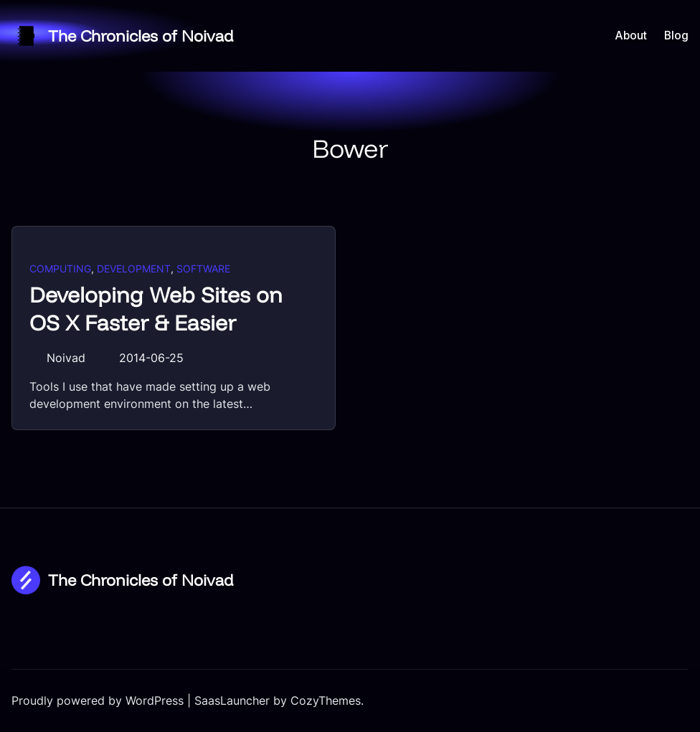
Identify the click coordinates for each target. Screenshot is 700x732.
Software (203, 268)
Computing (60, 268)
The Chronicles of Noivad (141, 35)
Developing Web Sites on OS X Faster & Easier (156, 309)
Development (134, 268)
